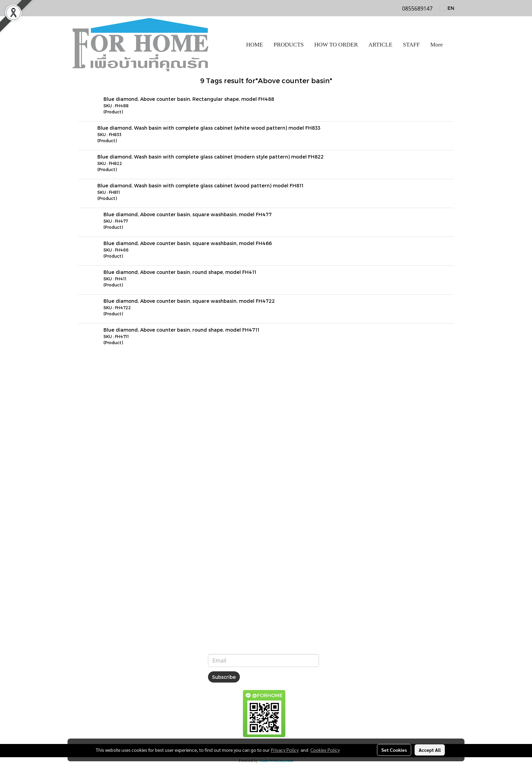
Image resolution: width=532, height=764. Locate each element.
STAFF (412, 45)
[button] (454, 45)
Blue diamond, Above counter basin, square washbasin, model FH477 (188, 214)
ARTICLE (381, 45)
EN (447, 8)
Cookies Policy (325, 750)
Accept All (430, 750)
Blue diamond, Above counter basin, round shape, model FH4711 (181, 330)
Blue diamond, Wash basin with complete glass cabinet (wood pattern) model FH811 (200, 185)
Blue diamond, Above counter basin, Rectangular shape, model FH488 (189, 99)
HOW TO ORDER (336, 45)
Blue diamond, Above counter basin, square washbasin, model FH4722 (189, 301)
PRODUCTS (289, 45)
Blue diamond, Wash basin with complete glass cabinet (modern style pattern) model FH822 (211, 157)
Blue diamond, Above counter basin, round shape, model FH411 (180, 272)
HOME (254, 45)
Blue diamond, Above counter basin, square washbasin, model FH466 (188, 243)
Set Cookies (394, 750)
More (436, 45)
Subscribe (224, 677)
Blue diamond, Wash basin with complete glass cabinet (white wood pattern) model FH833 (209, 128)
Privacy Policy (285, 750)
